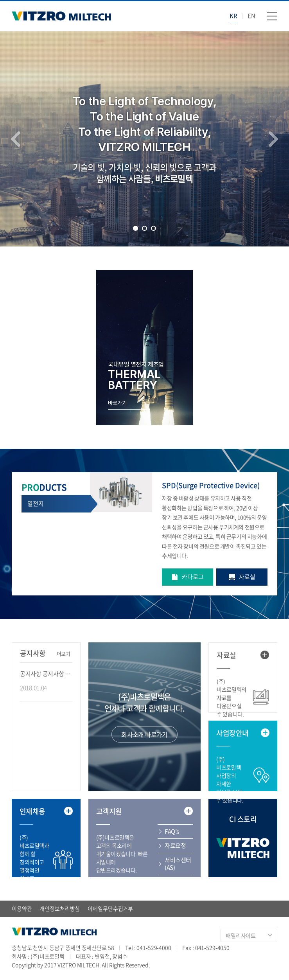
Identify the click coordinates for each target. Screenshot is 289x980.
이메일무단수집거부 (110, 908)
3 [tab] (153, 228)
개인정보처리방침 (60, 908)
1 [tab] (136, 228)
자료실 (247, 577)
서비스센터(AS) (178, 864)
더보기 (64, 654)
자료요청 (175, 845)
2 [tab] (144, 228)
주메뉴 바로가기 (0, 0)
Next (273, 139)
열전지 (36, 503)
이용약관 (22, 908)
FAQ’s (172, 831)
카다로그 (193, 577)
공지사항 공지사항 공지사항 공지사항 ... (46, 674)
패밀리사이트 (241, 935)
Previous (16, 139)
